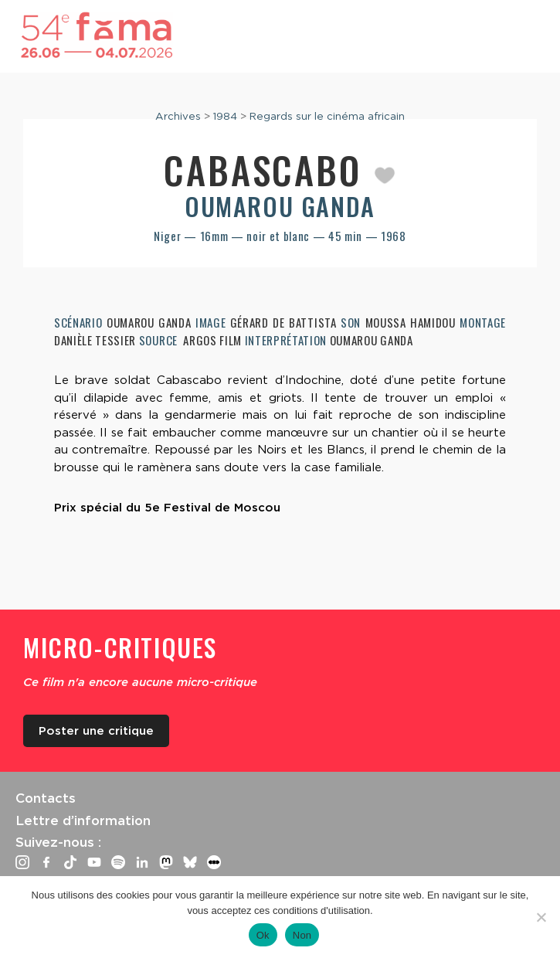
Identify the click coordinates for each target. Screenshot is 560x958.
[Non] (541, 917)
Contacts (46, 798)
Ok (263, 935)
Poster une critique (96, 731)
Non (302, 935)
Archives (178, 116)
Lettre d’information (83, 820)
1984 (225, 116)
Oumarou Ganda (280, 206)
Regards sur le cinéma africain (327, 116)
